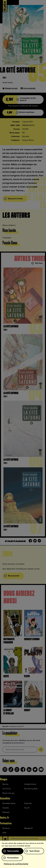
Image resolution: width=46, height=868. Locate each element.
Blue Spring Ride (31, 789)
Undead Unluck (30, 784)
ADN (4, 833)
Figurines (28, 803)
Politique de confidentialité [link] (16, 864)
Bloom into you (9, 793)
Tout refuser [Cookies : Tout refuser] (35, 851)
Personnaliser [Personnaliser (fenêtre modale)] (13, 858)
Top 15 (27, 808)
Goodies (6, 808)
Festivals (6, 812)
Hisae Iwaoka (8, 83)
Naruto (5, 784)
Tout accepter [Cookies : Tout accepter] (13, 851)
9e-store (6, 828)
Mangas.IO (28, 828)
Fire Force (6, 789)
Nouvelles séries (9, 803)
